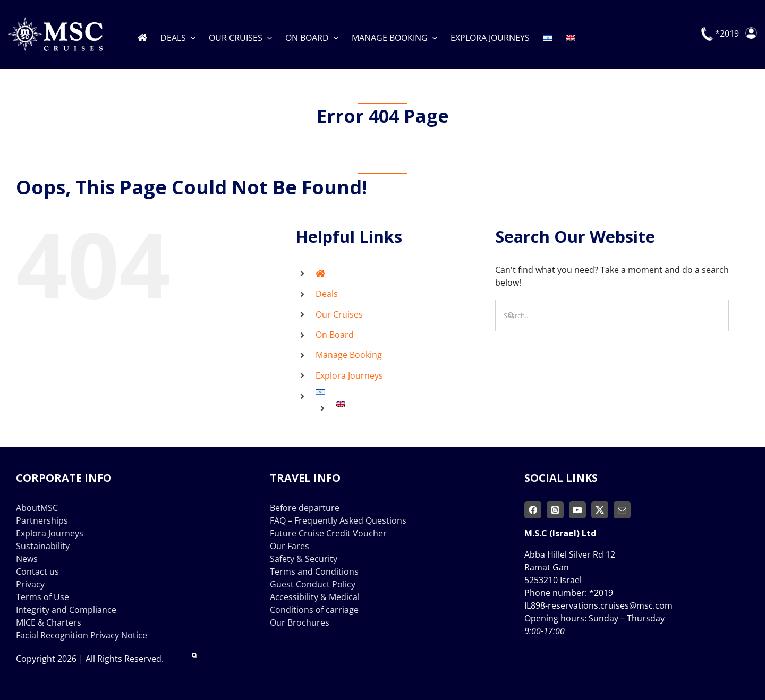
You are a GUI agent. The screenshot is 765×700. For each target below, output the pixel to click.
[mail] (622, 510)
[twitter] (600, 510)
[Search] (511, 315)
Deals (327, 294)
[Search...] (612, 315)
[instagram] (555, 510)
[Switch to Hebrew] (548, 34)
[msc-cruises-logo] (55, 21)
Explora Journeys (349, 375)
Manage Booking (349, 355)
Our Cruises (339, 314)
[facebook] (533, 510)
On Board (335, 335)
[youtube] (577, 510)
